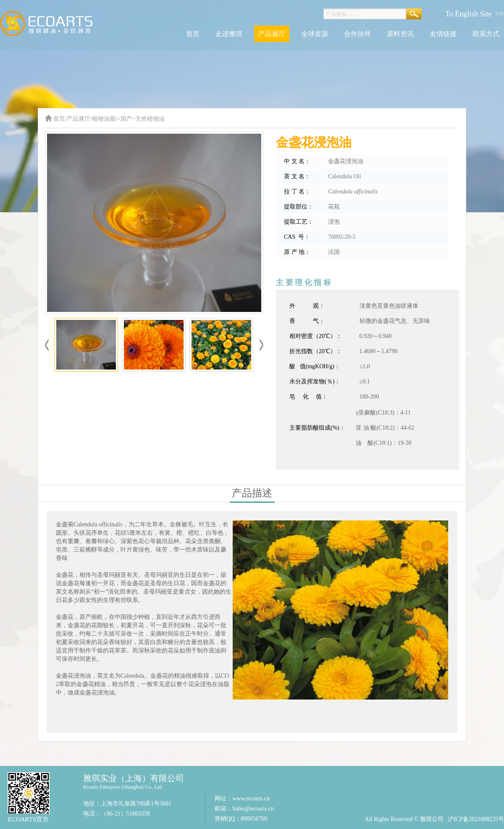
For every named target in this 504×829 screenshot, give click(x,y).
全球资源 (315, 34)
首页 (193, 34)
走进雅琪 (229, 34)
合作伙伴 (357, 34)
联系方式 (486, 34)
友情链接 (443, 34)
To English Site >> (475, 14)
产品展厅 (272, 34)
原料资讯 (400, 34)
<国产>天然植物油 (141, 119)
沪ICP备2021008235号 (476, 819)
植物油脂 (104, 119)
